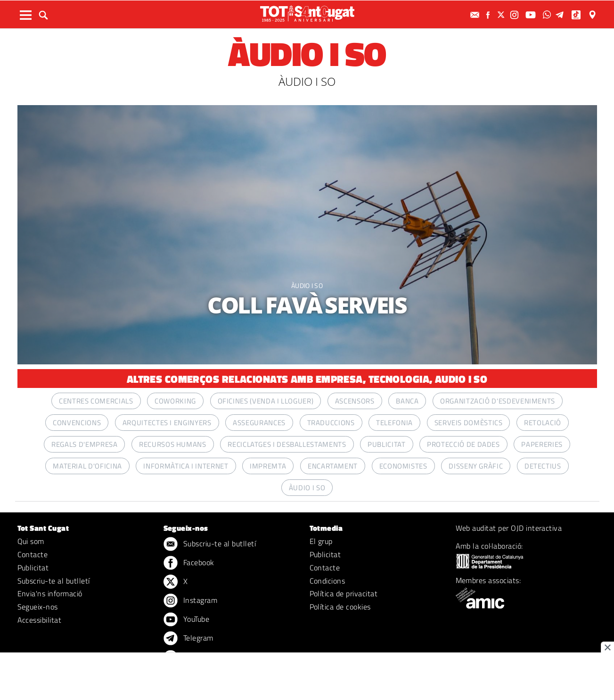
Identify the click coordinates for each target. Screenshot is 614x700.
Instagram (191, 601)
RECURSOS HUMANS (173, 444)
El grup (321, 541)
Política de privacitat (344, 593)
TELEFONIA (394, 423)
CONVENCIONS (77, 423)
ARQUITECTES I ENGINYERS (167, 423)
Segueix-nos (38, 607)
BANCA (407, 401)
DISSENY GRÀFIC (476, 466)
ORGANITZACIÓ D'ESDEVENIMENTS (498, 401)
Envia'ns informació (50, 593)
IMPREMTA (268, 466)
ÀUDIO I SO (307, 285)
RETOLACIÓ (543, 423)
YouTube (187, 620)
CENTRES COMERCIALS (96, 401)
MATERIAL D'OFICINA (87, 466)
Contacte (33, 554)
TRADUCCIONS (331, 423)
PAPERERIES (542, 444)
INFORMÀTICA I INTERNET (186, 466)
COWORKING (175, 401)
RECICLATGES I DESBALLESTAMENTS (287, 444)
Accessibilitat (40, 620)
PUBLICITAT (386, 444)
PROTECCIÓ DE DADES (463, 444)
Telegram (188, 639)
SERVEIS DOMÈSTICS (469, 423)
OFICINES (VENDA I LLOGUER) (266, 401)
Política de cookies (340, 607)
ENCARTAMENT (333, 466)
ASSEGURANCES (259, 423)
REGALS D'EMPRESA (84, 444)
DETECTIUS (543, 466)
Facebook (189, 563)
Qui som (31, 541)
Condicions (327, 581)
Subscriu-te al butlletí (54, 581)
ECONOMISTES (403, 466)
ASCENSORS (355, 401)
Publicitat (33, 568)
